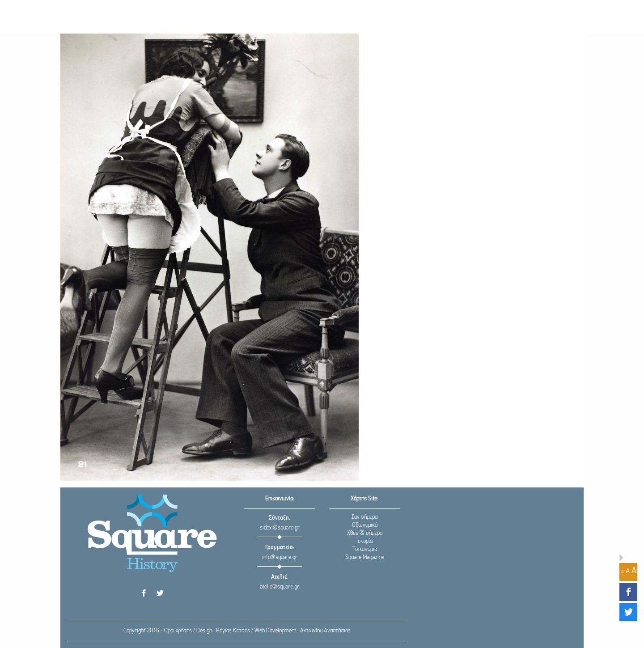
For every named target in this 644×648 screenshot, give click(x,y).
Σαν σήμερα (364, 517)
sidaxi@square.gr (280, 528)
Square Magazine (365, 557)
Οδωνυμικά (365, 525)
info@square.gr (280, 557)
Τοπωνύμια (365, 549)
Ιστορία (364, 541)
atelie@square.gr (280, 587)
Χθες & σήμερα (365, 533)
